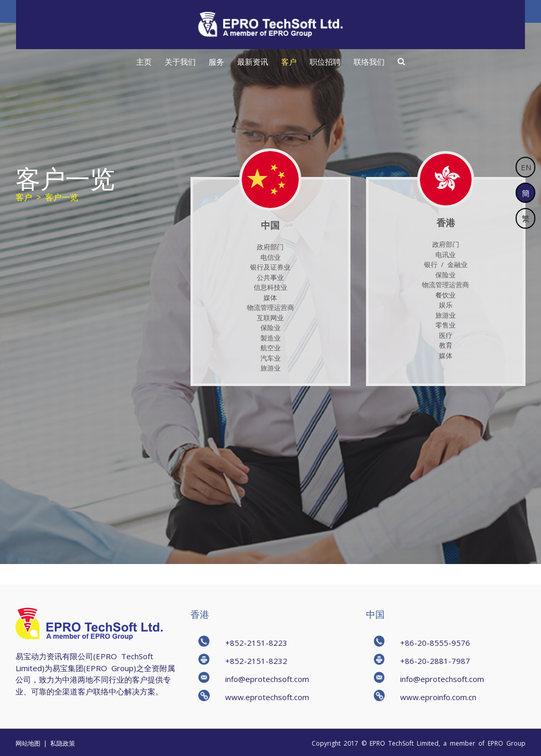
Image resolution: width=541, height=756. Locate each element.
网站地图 (28, 743)
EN (526, 167)
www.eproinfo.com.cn (438, 697)
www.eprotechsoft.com (267, 697)
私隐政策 (63, 743)
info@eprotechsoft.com (267, 679)
